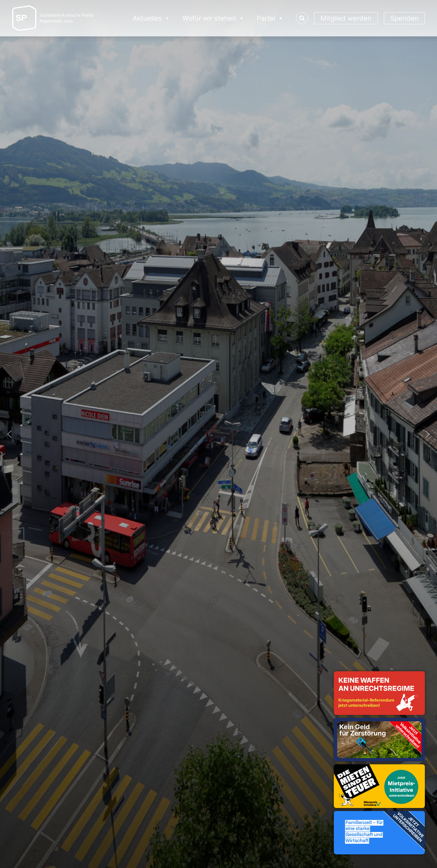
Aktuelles (151, 18)
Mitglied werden (346, 18)
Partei (270, 18)
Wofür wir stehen (213, 18)
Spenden (404, 18)
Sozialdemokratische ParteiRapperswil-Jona (66, 18)
